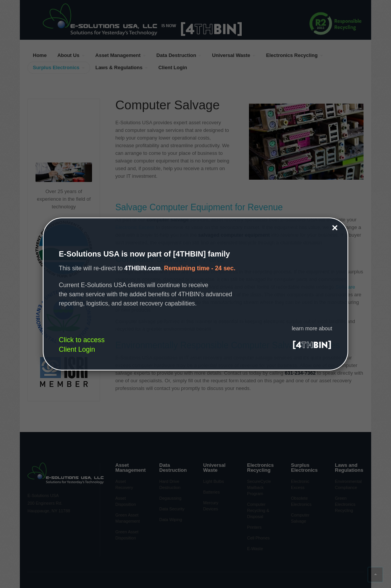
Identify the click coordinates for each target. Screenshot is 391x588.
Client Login (77, 349)
